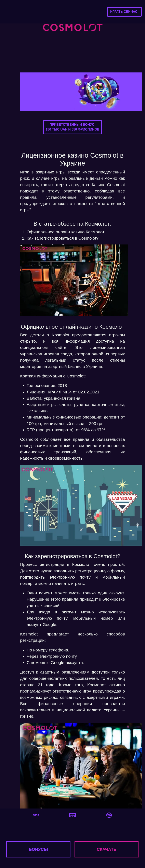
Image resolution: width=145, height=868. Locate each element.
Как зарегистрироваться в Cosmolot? (63, 238)
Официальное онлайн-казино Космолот (66, 232)
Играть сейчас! (124, 12)
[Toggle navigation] (10, 12)
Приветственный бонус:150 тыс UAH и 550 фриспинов (73, 127)
